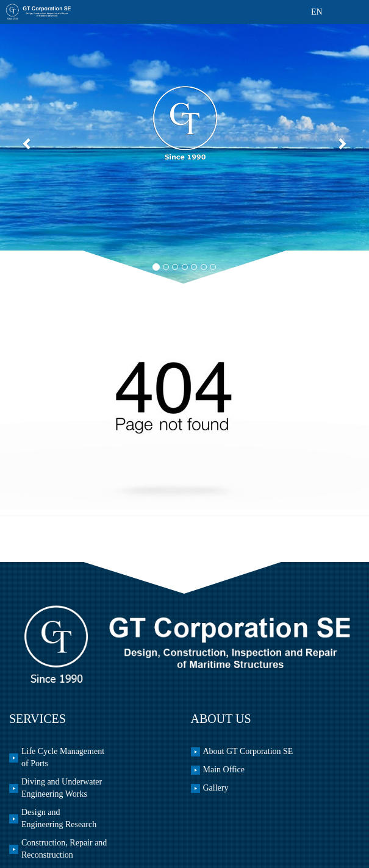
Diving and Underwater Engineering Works (62, 788)
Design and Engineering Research (59, 818)
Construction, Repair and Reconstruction (64, 849)
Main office (224, 770)
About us (221, 719)
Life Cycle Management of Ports (63, 757)
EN (317, 12)
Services (38, 719)
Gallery (216, 788)
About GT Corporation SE (248, 751)
